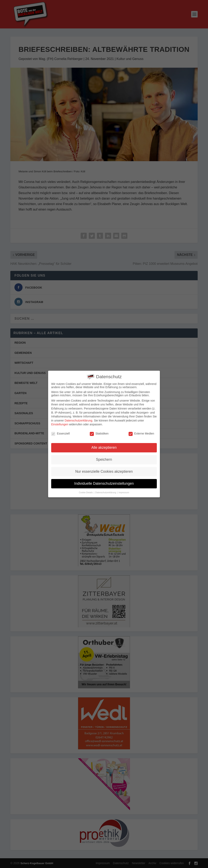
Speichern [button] (104, 459)
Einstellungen (60, 424)
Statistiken (99, 433)
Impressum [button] (124, 492)
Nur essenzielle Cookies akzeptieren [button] (104, 471)
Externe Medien (141, 433)
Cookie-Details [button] (86, 492)
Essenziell (60, 433)
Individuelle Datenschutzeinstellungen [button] (104, 483)
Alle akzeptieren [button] (104, 448)
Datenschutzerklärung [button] (106, 492)
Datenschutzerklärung (78, 420)
